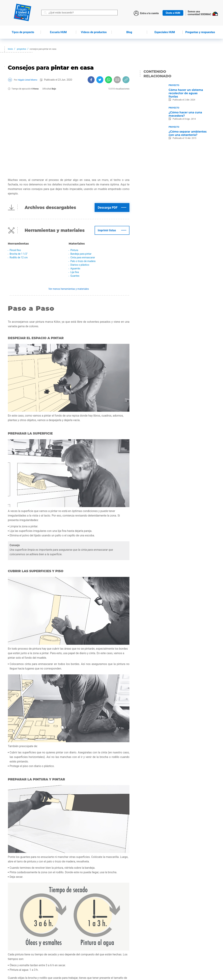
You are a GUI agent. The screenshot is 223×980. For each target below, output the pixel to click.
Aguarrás (75, 268)
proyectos (22, 49)
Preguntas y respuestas (200, 32)
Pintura (74, 250)
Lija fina (75, 272)
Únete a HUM (173, 13)
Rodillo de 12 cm (19, 257)
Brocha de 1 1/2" (19, 254)
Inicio (10, 49)
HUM (58, 32)
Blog (129, 32)
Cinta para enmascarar (83, 257)
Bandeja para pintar (81, 254)
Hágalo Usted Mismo (28, 80)
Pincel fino (15, 250)
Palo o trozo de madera (83, 261)
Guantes (75, 276)
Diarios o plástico (80, 265)
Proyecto (174, 85)
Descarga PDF (108, 207)
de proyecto (23, 32)
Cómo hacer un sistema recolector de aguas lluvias (186, 93)
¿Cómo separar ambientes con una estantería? (188, 133)
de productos (94, 32)
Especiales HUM (165, 32)
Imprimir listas (107, 230)
